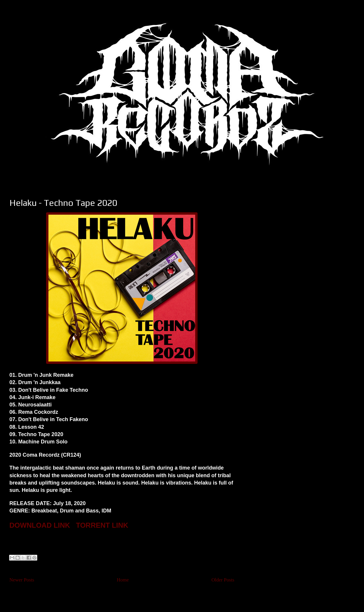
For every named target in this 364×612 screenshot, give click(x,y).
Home (123, 580)
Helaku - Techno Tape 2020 (63, 203)
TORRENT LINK (102, 525)
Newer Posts (22, 580)
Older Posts (223, 580)
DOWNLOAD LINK (40, 525)
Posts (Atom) (133, 596)
